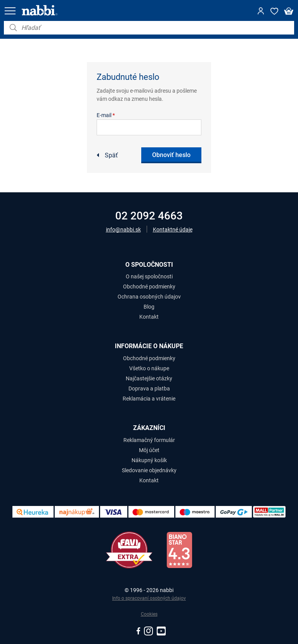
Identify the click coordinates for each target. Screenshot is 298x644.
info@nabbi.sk (123, 230)
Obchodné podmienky (149, 287)
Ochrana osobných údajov (149, 297)
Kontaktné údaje (173, 230)
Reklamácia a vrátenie (149, 399)
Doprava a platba (149, 388)
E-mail (106, 115)
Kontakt (149, 317)
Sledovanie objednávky (149, 470)
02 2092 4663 (149, 216)
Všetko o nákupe (149, 368)
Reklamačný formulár (149, 440)
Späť (111, 155)
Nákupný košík (149, 460)
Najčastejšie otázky (149, 378)
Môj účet (149, 450)
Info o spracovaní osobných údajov (149, 598)
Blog (149, 307)
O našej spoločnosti (149, 276)
